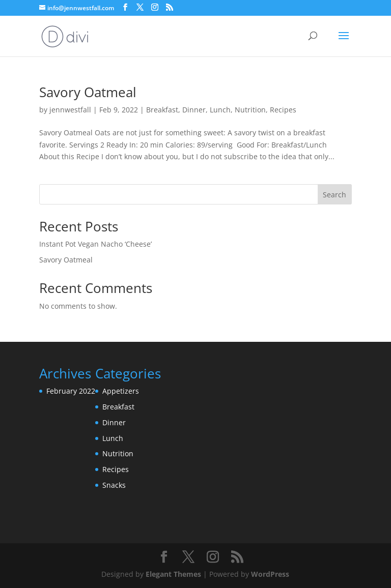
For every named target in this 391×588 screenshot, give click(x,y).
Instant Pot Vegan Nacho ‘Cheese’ (95, 244)
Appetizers (121, 391)
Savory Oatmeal (88, 92)
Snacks (114, 485)
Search (334, 195)
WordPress (270, 574)
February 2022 (71, 391)
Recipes (283, 110)
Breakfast (162, 110)
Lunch (220, 110)
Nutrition (250, 110)
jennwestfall (70, 110)
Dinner (194, 110)
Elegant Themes (173, 574)
